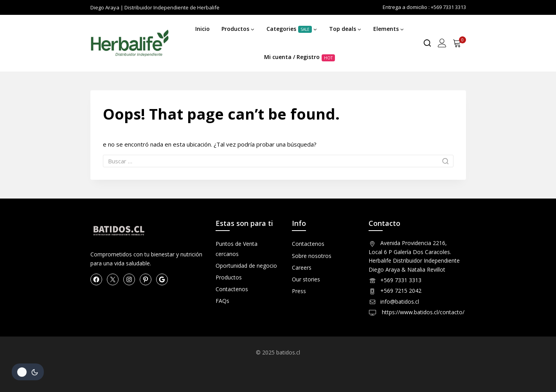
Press (299, 291)
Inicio (202, 29)
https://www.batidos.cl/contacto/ (422, 312)
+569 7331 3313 (401, 280)
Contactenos (232, 289)
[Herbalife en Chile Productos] (130, 43)
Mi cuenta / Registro (300, 57)
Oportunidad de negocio (246, 266)
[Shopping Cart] (459, 43)
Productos (229, 277)
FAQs (222, 301)
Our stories (306, 279)
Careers (302, 268)
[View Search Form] (427, 43)
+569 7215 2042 (401, 291)
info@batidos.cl (400, 302)
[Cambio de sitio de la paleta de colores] (28, 372)
